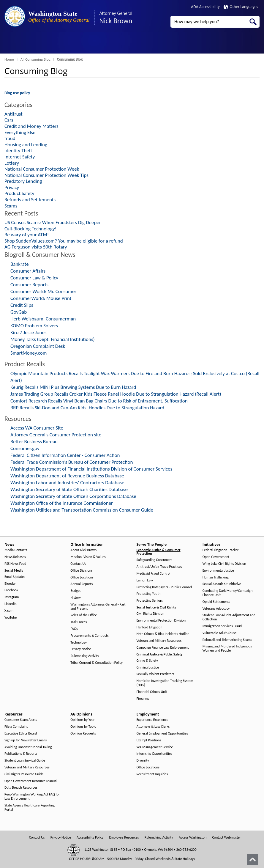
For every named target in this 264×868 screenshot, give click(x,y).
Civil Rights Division (151, 614)
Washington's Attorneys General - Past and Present (98, 607)
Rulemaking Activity (85, 656)
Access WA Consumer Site (37, 428)
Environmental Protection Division (161, 621)
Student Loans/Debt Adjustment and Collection (229, 617)
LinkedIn (11, 604)
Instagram (12, 597)
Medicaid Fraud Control (154, 574)
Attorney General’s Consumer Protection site (56, 435)
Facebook (11, 590)
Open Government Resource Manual (31, 781)
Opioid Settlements (216, 602)
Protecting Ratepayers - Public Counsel (164, 587)
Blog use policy (17, 93)
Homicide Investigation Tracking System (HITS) (165, 683)
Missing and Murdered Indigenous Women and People (227, 648)
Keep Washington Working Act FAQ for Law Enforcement (32, 797)
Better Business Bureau (34, 442)
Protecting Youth (149, 594)
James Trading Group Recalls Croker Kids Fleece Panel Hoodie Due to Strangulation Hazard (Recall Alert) (116, 394)
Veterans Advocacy (216, 609)
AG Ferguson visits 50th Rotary (36, 247)
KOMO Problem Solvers (34, 326)
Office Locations (82, 577)
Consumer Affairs (28, 271)
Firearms (143, 699)
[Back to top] (252, 859)
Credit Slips (22, 305)
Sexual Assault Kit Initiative (222, 584)
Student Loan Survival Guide (25, 761)
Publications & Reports (21, 754)
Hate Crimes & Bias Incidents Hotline (163, 634)
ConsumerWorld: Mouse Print (41, 298)
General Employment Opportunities (162, 733)
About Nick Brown (83, 550)
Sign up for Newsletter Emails (26, 740)
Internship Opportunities (154, 754)
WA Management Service (155, 747)
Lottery (12, 163)
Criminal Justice (148, 667)
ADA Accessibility (205, 7)
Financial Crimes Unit (152, 692)
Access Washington (193, 838)
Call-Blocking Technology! (30, 229)
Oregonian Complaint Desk (38, 346)
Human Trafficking (216, 577)
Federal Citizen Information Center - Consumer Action (65, 455)
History (76, 598)
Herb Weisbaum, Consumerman (43, 319)
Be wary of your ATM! (27, 235)
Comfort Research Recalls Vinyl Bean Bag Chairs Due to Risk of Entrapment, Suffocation (99, 401)
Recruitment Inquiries (152, 774)
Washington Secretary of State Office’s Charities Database (69, 489)
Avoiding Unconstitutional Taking (28, 747)
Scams (11, 206)
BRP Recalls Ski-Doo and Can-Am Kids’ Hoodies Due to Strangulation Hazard (87, 408)
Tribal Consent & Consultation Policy (97, 663)
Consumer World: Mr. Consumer (43, 291)
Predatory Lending (23, 181)
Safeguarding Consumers (154, 560)
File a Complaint (16, 727)
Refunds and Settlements (30, 200)
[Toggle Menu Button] (10, 43)
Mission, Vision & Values (88, 557)
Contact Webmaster (226, 838)
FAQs (74, 629)
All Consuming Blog (35, 59)
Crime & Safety (147, 661)
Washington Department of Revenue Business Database (67, 476)
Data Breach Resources (21, 788)
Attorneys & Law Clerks (153, 727)
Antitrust (14, 114)
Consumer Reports (29, 285)
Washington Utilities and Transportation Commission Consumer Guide (82, 510)
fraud (10, 138)
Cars (9, 120)
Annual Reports (82, 584)
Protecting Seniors (150, 601)
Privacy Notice (81, 649)
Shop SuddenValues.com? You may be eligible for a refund (64, 241)
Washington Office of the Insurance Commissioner (62, 503)
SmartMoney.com (29, 353)
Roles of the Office (84, 615)
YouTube (11, 618)
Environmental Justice (218, 571)
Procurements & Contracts (89, 636)
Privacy (12, 187)
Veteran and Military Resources (159, 641)
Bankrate (20, 264)
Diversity (143, 761)
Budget (76, 591)
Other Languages (241, 7)
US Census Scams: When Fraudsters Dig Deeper (53, 222)
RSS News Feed (15, 564)
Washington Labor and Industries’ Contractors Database (67, 483)
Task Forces (79, 622)
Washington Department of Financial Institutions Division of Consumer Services (91, 469)
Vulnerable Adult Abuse (220, 633)
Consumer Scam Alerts (21, 720)
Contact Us (78, 564)
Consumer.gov (25, 448)
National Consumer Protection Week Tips (46, 175)
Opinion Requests (83, 733)
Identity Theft (18, 151)
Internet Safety (20, 157)
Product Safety (19, 193)
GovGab (19, 312)
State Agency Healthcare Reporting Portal (30, 808)
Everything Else (20, 132)
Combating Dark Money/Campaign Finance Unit (227, 593)
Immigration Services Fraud (222, 626)
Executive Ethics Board (21, 733)
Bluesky (10, 584)
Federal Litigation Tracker (220, 550)
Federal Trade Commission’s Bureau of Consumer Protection (72, 462)
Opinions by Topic (83, 727)
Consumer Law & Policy (34, 278)
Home (9, 59)
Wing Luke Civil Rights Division (224, 564)
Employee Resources (124, 838)
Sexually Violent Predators (155, 674)
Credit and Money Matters (31, 126)
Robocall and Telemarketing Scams (227, 640)
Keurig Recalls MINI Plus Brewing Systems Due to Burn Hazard (73, 387)
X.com (9, 611)
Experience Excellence (152, 720)
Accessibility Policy (90, 838)
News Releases (15, 557)
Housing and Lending (26, 145)
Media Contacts (16, 550)
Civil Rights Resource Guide (24, 774)
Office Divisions (81, 571)
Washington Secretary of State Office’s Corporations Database (73, 496)
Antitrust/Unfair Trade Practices (159, 567)
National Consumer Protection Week (42, 169)
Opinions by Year (82, 720)
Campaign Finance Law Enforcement (163, 648)
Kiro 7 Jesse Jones (29, 332)
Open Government (216, 557)
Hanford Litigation (150, 627)
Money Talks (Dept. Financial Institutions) (53, 339)
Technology (79, 643)
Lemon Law (145, 580)
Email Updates (15, 577)
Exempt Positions (149, 740)
